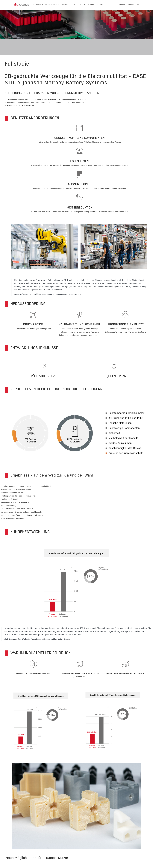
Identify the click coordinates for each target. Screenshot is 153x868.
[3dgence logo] (23, 5)
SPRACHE (131, 5)
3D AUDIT (75, 5)
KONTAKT (100, 5)
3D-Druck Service (52, 5)
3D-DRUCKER (38, 5)
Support (122, 5)
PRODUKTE (66, 5)
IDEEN (83, 5)
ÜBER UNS (91, 5)
